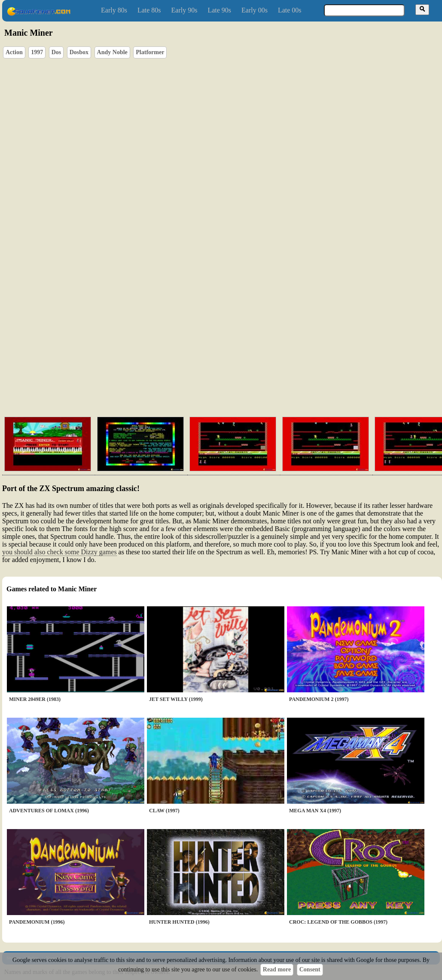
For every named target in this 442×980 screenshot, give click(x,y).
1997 (37, 52)
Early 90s (184, 10)
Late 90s (219, 10)
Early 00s (255, 10)
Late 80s (149, 10)
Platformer (150, 52)
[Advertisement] (202, 344)
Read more (277, 969)
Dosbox (79, 52)
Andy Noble (112, 52)
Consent (310, 969)
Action (14, 52)
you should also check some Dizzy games (59, 552)
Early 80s (114, 10)
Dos (56, 52)
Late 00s (290, 10)
